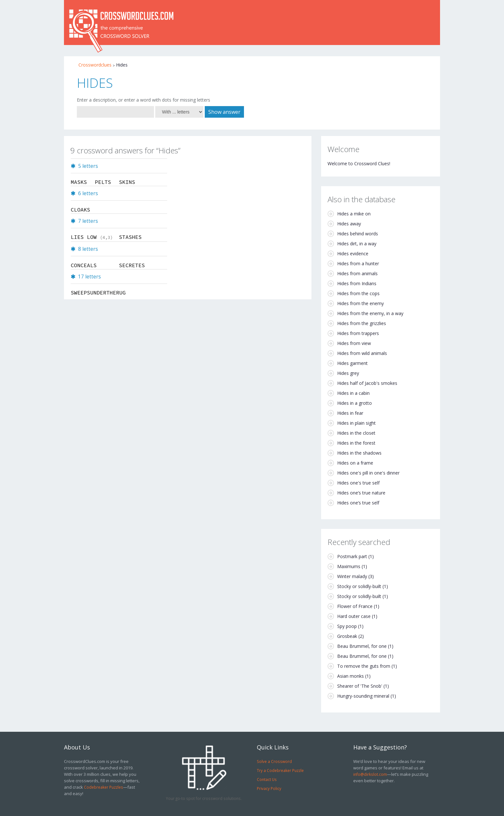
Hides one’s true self (358, 503)
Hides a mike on (354, 214)
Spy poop (347, 626)
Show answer (224, 112)
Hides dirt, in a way (357, 244)
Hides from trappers (358, 333)
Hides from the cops (358, 293)
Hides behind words (358, 234)
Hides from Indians (357, 283)
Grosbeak (347, 636)
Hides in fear (350, 413)
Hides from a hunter (358, 263)
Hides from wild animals (362, 353)
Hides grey (348, 373)
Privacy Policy (269, 788)
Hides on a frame (355, 463)
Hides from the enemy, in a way (370, 313)
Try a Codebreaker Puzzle (280, 770)
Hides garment (352, 363)
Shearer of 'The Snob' (360, 686)
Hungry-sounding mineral (363, 696)
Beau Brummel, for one (362, 646)
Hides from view (354, 343)
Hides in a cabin (353, 393)
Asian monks (351, 676)
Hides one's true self (358, 483)
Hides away (349, 224)
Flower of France (355, 606)
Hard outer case (354, 616)
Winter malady (352, 576)
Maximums (349, 566)
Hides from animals (357, 273)
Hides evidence (353, 254)
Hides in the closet (356, 433)
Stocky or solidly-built (359, 586)
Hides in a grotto (355, 403)
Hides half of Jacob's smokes (367, 383)
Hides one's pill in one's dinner (368, 473)
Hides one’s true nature (361, 493)
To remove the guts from (364, 666)
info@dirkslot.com (370, 774)
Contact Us (267, 779)
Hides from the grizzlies (362, 323)
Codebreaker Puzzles (104, 787)
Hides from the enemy (360, 303)
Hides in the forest (356, 443)
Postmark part (352, 556)
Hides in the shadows (359, 453)
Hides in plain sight (356, 423)
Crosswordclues (95, 65)
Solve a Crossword (274, 761)
